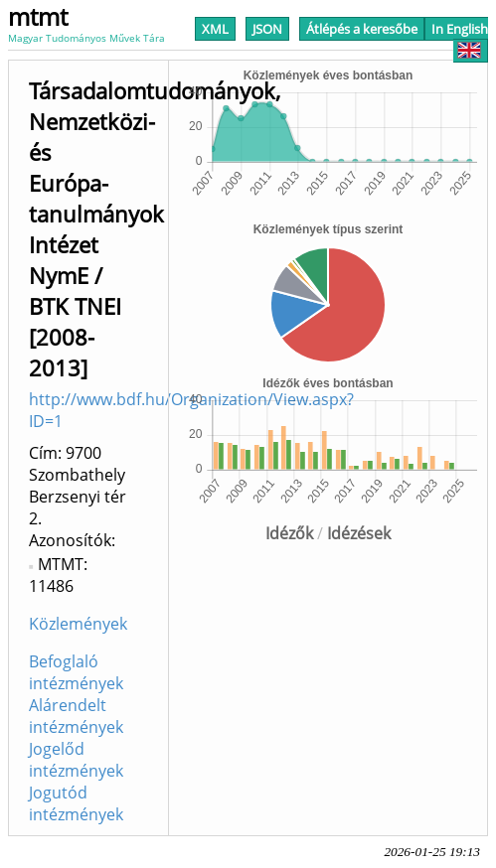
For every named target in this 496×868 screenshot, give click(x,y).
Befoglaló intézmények (76, 672)
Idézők (289, 533)
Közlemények (78, 624)
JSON (267, 29)
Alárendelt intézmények (76, 716)
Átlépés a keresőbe (362, 29)
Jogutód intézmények (76, 803)
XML (215, 29)
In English (460, 39)
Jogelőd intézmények (76, 760)
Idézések (359, 533)
